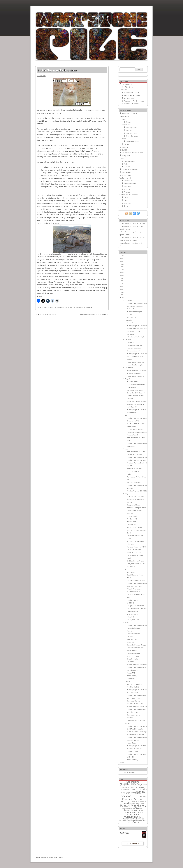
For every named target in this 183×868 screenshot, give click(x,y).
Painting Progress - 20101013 (137, 354)
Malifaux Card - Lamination (136, 496)
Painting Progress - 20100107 (137, 754)
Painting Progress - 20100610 (137, 485)
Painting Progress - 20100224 (137, 690)
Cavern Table (131, 387)
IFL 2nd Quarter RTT (134, 592)
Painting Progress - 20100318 (137, 665)
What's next (131, 544)
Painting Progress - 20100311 (137, 667)
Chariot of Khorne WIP (135, 345)
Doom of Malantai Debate (136, 721)
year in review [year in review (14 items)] (133, 822)
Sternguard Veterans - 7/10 (136, 564)
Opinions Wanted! (133, 740)
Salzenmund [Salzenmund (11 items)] (130, 809)
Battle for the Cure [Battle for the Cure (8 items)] (126, 786)
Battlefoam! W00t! (133, 421)
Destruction (126, 125)
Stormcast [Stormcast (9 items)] (127, 810)
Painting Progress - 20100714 (137, 443)
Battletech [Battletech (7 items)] (143, 786)
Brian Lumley (125, 834)
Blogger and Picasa (133, 505)
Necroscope (124, 832)
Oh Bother (130, 642)
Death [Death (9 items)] (128, 789)
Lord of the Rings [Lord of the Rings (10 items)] (134, 801)
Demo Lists (131, 572)
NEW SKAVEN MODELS (135, 306)
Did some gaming (133, 471)
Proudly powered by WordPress (46, 857)
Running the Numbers (134, 684)
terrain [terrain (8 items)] (141, 810)
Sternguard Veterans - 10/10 (136, 547)
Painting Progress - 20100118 (137, 737)
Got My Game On (133, 620)
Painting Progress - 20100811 (137, 410)
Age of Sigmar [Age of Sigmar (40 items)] (133, 782)
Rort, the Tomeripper (134, 309)
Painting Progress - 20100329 (137, 625)
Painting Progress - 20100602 (137, 491)
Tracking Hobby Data (134, 348)
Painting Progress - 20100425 (137, 583)
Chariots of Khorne (133, 342)
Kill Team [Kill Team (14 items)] (124, 801)
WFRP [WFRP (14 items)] (145, 821)
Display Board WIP (133, 614)
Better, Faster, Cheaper (135, 527)
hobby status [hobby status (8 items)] (135, 797)
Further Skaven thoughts (135, 429)
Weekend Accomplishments (136, 508)
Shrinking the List (133, 687)
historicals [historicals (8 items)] (143, 794)
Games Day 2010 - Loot (135, 390)
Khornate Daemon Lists (135, 704)
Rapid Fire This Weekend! (135, 735)
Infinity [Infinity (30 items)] (143, 797)
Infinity (122, 158)
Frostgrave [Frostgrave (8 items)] (125, 792)
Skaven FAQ (131, 673)
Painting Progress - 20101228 (137, 303)
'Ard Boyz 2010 (132, 566)
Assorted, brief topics (134, 482)
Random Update (132, 382)
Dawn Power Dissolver (134, 454)
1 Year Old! (130, 617)
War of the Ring (132, 676)
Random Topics (132, 412)
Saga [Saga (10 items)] (124, 809)
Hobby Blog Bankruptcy (135, 365)
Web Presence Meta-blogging (137, 432)
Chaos (124, 119)
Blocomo (60, 857)
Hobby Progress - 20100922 (136, 370)
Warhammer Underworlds (129, 195)
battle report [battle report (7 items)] (136, 786)
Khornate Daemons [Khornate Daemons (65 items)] (133, 799)
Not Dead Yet (131, 317)
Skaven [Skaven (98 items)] (140, 808)
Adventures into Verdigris (136, 337)
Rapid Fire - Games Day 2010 (136, 401)
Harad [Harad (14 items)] (138, 794)
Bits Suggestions (132, 693)
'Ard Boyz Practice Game (135, 541)
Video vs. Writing (133, 760)
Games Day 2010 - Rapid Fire (136, 393)
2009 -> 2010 (131, 757)
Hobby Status (132, 743)
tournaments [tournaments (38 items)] (131, 812)
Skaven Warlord (132, 435)
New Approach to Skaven (135, 404)
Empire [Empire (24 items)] (144, 789)
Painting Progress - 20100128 (137, 726)
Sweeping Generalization (135, 606)
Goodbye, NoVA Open (134, 468)
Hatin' (129, 474)
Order (124, 139)
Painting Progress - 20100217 (137, 695)
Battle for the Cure (133, 712)
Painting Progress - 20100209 (137, 707)
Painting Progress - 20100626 (137, 457)
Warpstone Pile (59, 307)
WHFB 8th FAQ (132, 426)
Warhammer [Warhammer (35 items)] (133, 814)
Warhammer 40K (125, 178)
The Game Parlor (51, 110)
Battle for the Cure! (133, 659)
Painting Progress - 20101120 (137, 326)
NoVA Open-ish (132, 407)
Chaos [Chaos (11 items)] (132, 787)
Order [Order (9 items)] (138, 803)
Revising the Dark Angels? (136, 561)
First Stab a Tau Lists (134, 552)
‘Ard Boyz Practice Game (46, 314)
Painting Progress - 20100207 (137, 709)
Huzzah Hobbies (129, 772)
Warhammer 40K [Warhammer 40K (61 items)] (133, 817)
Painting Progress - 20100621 (137, 460)
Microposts (131, 679)
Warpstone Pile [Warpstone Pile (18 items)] (136, 821)
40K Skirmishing (132, 670)
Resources (123, 90)
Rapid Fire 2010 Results (135, 729)
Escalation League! (133, 351)
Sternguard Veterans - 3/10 (136, 580)
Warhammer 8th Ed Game (136, 452)
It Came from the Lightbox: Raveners (132, 223)
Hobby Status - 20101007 (135, 362)
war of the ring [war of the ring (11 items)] (125, 821)
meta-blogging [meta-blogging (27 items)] (129, 803)
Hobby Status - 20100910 (135, 376)
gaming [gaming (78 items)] (141, 792)
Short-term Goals (133, 656)
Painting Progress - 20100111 (137, 746)
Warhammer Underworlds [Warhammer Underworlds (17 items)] (133, 819)
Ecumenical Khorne (133, 653)
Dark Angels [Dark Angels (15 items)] (139, 787)
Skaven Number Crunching (136, 384)
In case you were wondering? (137, 732)
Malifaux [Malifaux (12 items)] (143, 801)
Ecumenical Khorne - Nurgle (136, 645)
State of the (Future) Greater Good (94, 314)
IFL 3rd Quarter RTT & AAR (136, 424)
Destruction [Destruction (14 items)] (135, 789)
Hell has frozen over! (134, 550)
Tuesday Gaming (133, 516)
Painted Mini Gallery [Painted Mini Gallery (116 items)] (133, 805)
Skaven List (131, 446)
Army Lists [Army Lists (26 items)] (142, 784)
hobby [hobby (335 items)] (126, 796)
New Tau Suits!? (132, 639)
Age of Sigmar (124, 116)
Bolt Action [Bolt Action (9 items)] (126, 787)
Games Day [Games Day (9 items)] (132, 792)
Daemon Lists (131, 524)
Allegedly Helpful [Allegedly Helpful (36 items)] (128, 784)
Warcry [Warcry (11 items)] (140, 812)
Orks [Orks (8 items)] (142, 803)
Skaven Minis (131, 323)
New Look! (130, 662)
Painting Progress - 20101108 (137, 328)
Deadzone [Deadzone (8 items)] (123, 789)
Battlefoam (131, 488)
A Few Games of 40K (134, 373)
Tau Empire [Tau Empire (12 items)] (135, 810)
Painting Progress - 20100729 (137, 418)
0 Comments (41, 76)
